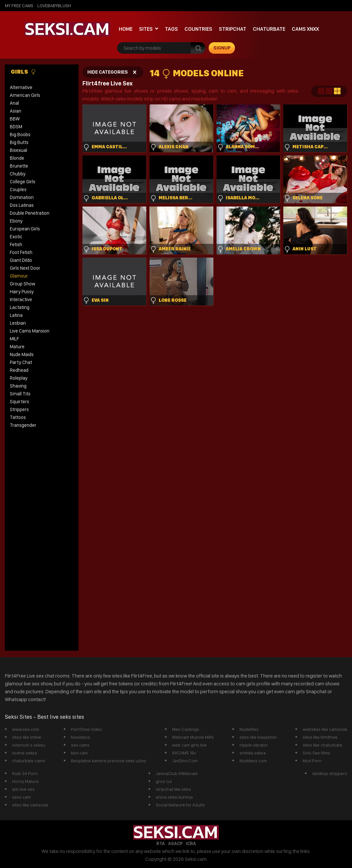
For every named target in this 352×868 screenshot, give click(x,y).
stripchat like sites (173, 789)
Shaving (18, 386)
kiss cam (79, 753)
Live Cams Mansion (30, 331)
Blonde (17, 158)
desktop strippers (330, 773)
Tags (171, 29)
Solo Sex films (316, 753)
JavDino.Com (185, 761)
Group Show (23, 284)
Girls (23, 72)
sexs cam (21, 797)
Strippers (19, 409)
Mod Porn (312, 761)
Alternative (21, 87)
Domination (22, 197)
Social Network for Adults (180, 805)
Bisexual (18, 150)
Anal (14, 103)
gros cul (164, 781)
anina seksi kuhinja (174, 797)
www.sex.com (26, 729)
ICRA (191, 843)
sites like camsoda (30, 805)
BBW (15, 119)
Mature (17, 347)
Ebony (16, 221)
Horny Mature (25, 781)
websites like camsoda (325, 729)
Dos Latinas (22, 205)
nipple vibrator (254, 745)
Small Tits (20, 394)
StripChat (233, 29)
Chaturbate (269, 29)
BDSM (16, 127)
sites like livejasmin (258, 737)
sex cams (80, 745)
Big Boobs (20, 135)
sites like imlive (27, 737)
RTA (161, 843)
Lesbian (18, 323)
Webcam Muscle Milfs (193, 737)
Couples (18, 190)
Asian (16, 111)
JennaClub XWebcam (177, 773)
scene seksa (25, 753)
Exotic (16, 237)
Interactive (21, 299)
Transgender (23, 425)
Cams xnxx (305, 29)
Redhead (19, 370)
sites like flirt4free (320, 737)
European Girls (25, 229)
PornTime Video (87, 729)
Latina (16, 315)
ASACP (175, 843)
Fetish (16, 244)
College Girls (23, 182)
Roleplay (19, 378)
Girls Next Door (25, 268)
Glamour (19, 276)
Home (126, 29)
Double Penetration (30, 213)
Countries (198, 29)
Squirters (19, 402)
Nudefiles (249, 729)
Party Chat (21, 362)
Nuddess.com (253, 761)
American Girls (25, 95)
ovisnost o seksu (29, 745)
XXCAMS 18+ (184, 753)
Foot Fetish (21, 252)
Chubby (18, 174)
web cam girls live (189, 745)
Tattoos (18, 417)
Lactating (20, 307)
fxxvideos (80, 737)
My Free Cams (19, 6)
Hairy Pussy (22, 292)
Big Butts (19, 142)
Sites (146, 29)
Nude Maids (22, 354)
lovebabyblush (54, 6)
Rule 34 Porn (25, 773)
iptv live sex (23, 789)
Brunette (19, 166)
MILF (14, 339)
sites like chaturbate (322, 745)
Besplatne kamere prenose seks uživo (109, 761)
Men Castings (185, 729)
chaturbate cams (29, 761)
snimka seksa (253, 753)
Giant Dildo (21, 260)
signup (222, 48)
